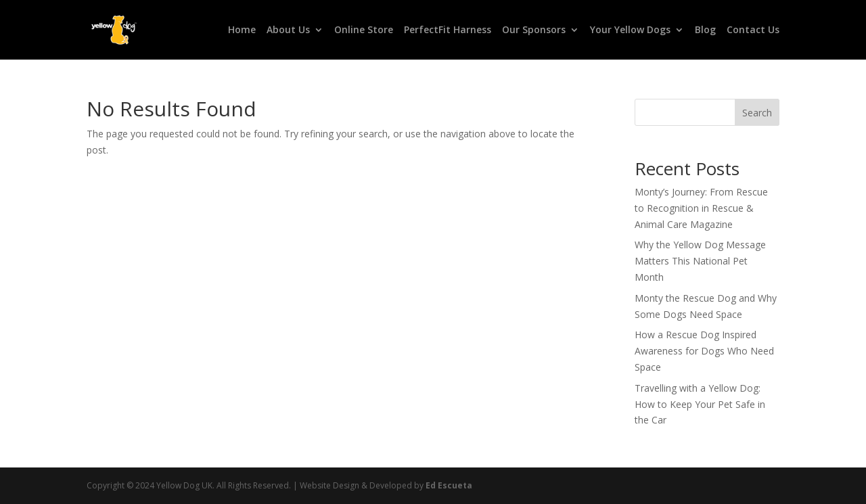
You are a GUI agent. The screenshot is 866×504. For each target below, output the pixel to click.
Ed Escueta (449, 485)
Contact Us (753, 30)
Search (757, 113)
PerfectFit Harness (448, 30)
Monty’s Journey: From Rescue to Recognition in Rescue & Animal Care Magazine (701, 208)
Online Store (364, 30)
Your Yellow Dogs (630, 30)
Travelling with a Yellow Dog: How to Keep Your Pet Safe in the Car (700, 404)
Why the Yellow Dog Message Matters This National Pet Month (700, 261)
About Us (288, 30)
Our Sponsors (534, 30)
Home (242, 30)
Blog (705, 30)
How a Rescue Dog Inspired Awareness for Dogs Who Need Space (704, 351)
